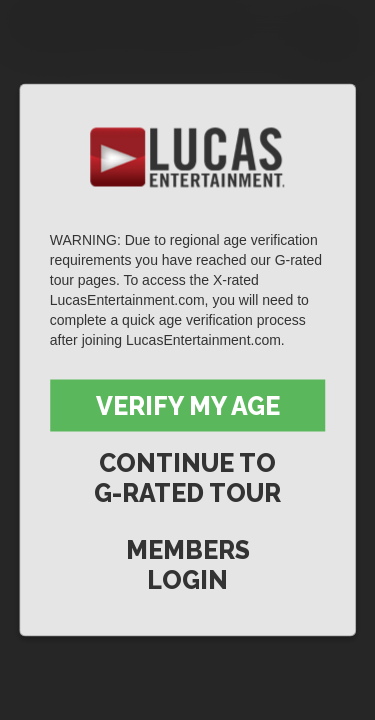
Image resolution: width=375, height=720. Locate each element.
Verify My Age (188, 406)
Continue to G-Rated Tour (187, 478)
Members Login (188, 565)
